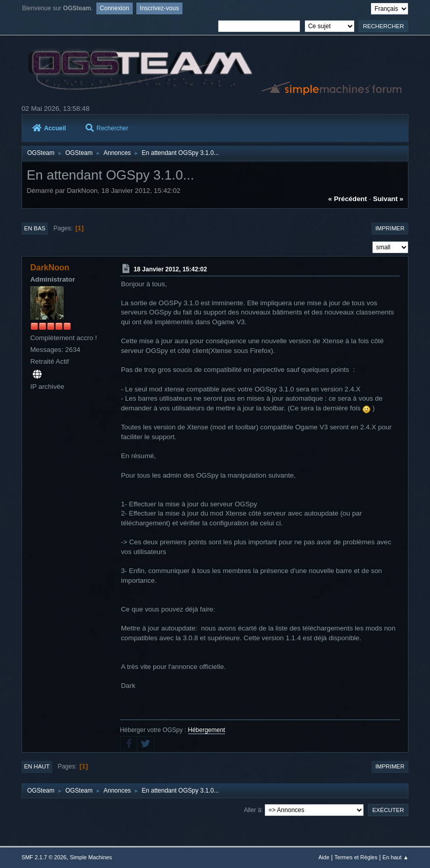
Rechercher (107, 128)
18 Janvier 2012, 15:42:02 (170, 269)
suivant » (388, 199)
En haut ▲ (395, 857)
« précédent (347, 199)
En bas (35, 228)
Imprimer (390, 228)
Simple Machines (91, 857)
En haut (37, 766)
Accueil (49, 128)
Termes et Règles (356, 857)
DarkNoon (50, 268)
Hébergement (207, 730)
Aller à (253, 810)
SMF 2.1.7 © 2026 (44, 857)
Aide (324, 857)
